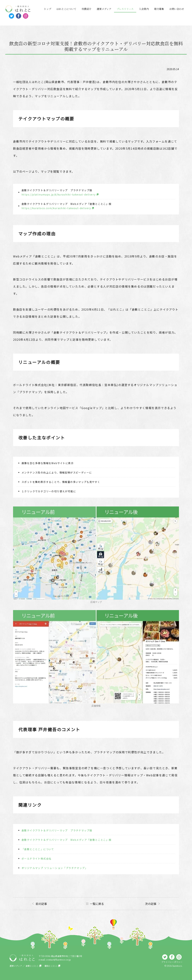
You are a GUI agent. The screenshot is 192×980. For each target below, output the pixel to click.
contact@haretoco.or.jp (58, 960)
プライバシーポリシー (172, 962)
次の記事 (151, 904)
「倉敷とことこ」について (38, 849)
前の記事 (41, 904)
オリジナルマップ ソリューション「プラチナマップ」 (55, 868)
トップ (47, 9)
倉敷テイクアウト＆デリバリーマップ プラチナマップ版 (57, 830)
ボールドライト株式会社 (36, 859)
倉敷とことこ (32, 966)
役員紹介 (86, 9)
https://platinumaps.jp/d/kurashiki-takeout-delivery (59, 194)
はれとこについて (66, 9)
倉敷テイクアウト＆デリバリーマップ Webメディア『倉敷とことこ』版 (67, 840)
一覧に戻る (97, 904)
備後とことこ (51, 966)
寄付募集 (159, 9)
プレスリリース (125, 9)
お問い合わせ (177, 9)
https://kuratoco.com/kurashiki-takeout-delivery (56, 208)
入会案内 (144, 9)
